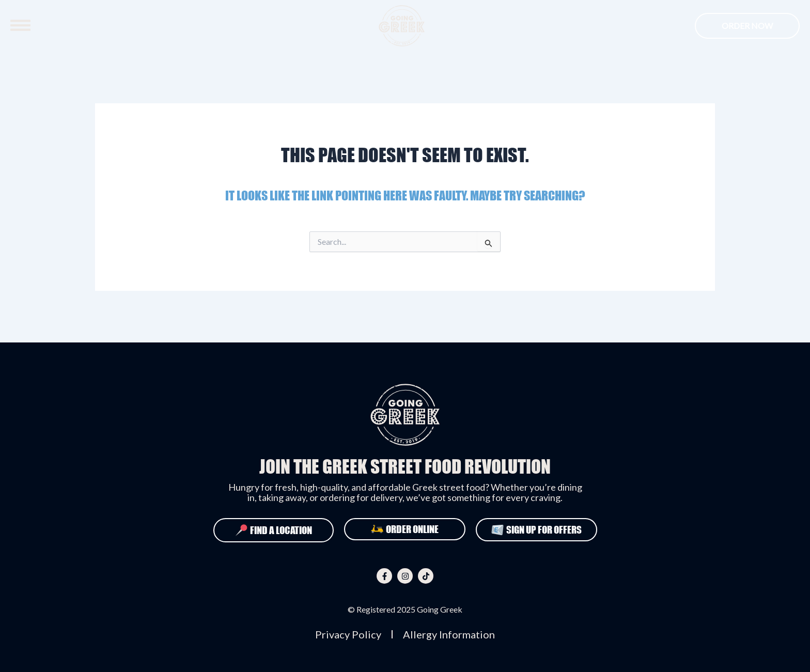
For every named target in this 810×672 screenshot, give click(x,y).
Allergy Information (449, 634)
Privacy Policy (348, 634)
